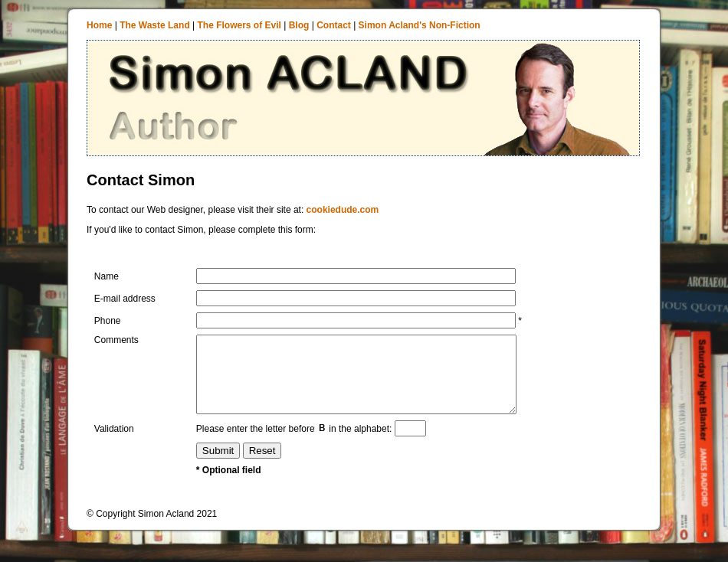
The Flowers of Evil (239, 25)
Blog (299, 25)
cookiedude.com (343, 210)
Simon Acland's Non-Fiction (420, 25)
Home (99, 25)
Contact (334, 25)
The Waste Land (155, 25)
